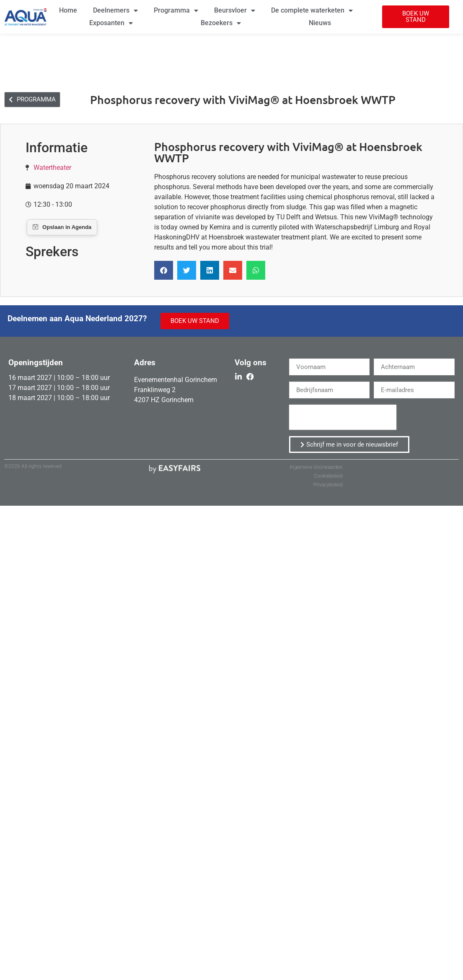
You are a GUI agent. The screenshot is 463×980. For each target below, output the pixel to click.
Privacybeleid (328, 485)
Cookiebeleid (328, 476)
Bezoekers (221, 23)
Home (68, 10)
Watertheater (52, 168)
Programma (176, 10)
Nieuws (320, 23)
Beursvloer (235, 10)
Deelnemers (115, 10)
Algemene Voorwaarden (316, 467)
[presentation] (343, 417)
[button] (416, 17)
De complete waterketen (312, 10)
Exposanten (111, 23)
